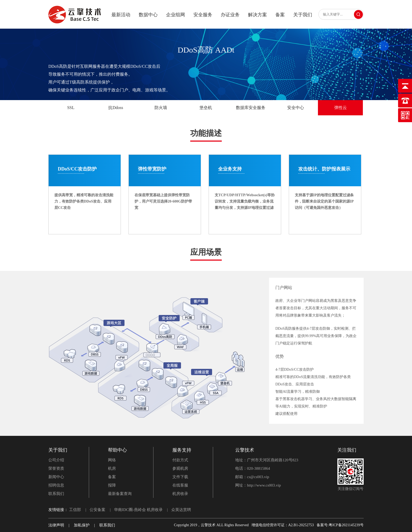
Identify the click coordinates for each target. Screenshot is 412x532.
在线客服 (180, 485)
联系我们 (56, 494)
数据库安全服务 (251, 108)
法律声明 (56, 525)
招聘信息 (56, 485)
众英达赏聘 (181, 510)
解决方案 (257, 15)
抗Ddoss (116, 108)
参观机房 (180, 468)
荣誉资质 (56, 468)
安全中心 (296, 108)
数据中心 (148, 15)
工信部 (75, 510)
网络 (112, 460)
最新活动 (121, 15)
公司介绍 (56, 460)
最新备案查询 (120, 494)
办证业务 (230, 15)
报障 (112, 485)
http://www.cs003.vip (264, 485)
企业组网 (176, 15)
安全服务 (203, 15)
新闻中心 (56, 477)
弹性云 (341, 108)
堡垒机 (206, 108)
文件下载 (180, 477)
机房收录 (180, 494)
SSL (71, 108)
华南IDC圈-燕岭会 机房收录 (138, 510)
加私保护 (82, 525)
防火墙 (161, 108)
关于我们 (303, 15)
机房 (112, 468)
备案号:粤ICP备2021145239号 (340, 525)
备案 (280, 15)
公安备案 (97, 510)
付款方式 (180, 460)
